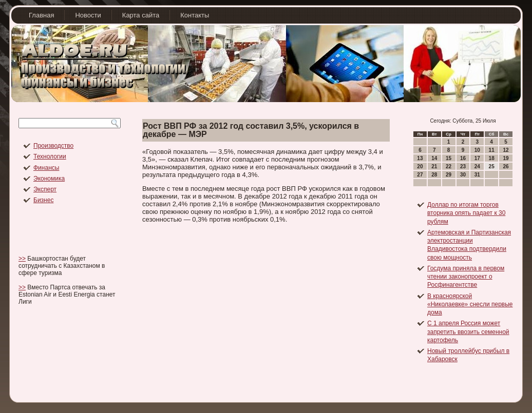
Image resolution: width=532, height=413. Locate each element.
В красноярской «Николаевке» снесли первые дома (470, 304)
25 (492, 166)
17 (477, 158)
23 (463, 166)
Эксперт (45, 189)
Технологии (50, 156)
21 (434, 166)
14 (434, 158)
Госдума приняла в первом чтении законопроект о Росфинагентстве (466, 277)
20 (420, 166)
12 (506, 150)
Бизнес (43, 200)
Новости (88, 15)
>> (22, 259)
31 (477, 175)
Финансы (46, 168)
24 (477, 166)
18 (492, 158)
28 (434, 175)
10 (477, 150)
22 (449, 166)
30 (463, 175)
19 (506, 158)
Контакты (195, 15)
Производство (53, 146)
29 (449, 175)
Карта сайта (141, 15)
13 (420, 158)
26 (506, 166)
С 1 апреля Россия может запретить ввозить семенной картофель (468, 332)
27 (420, 175)
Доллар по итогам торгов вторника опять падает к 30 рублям (466, 213)
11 (492, 150)
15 (449, 158)
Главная (41, 15)
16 (463, 158)
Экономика (49, 179)
